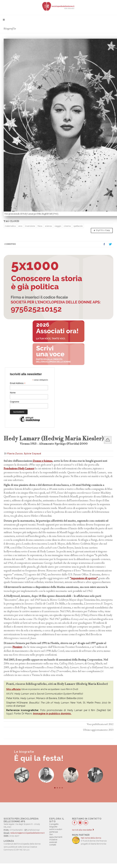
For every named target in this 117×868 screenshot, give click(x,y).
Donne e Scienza (42, 461)
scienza (48, 226)
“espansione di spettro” (84, 578)
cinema (67, 226)
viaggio (58, 226)
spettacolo (78, 226)
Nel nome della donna (91, 838)
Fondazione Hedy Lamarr (19, 468)
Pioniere (17, 647)
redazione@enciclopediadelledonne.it (27, 833)
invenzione (30, 226)
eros (20, 226)
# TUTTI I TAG (102, 230)
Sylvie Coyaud (32, 454)
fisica (40, 226)
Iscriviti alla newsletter (83, 830)
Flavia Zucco (15, 454)
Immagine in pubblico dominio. (52, 714)
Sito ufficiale (13, 689)
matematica (10, 226)
